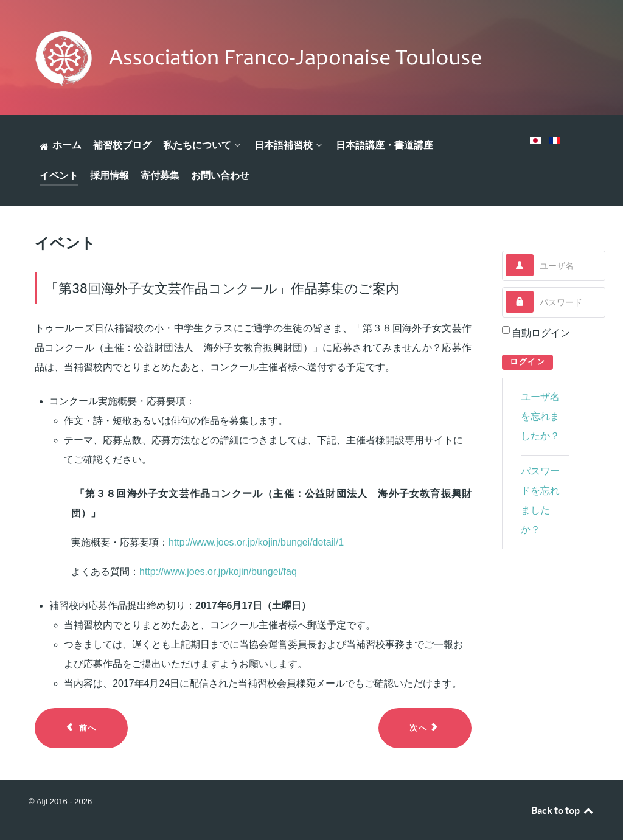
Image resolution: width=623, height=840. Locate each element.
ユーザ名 (534, 255)
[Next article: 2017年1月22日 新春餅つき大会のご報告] (425, 728)
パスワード (534, 291)
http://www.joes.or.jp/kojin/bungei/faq (218, 571)
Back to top (563, 810)
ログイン (527, 362)
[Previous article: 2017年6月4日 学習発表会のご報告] (81, 728)
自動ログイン (541, 333)
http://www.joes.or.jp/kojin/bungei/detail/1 (256, 542)
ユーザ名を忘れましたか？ (540, 416)
